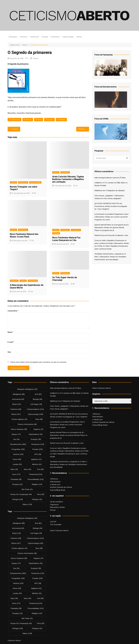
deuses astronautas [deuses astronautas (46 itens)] (27, 424)
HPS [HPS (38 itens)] (38, 454)
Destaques (13, 37)
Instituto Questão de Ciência (61, 487)
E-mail (11, 342)
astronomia (16, 120)
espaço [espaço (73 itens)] (16, 434)
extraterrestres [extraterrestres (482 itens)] (18, 444)
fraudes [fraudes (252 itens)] (38, 449)
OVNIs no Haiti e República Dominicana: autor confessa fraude (69, 454)
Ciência (79, 37)
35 (33, 241)
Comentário (13, 311)
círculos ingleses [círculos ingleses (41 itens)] (19, 419)
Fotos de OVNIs (35, 182)
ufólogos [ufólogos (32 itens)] (37, 499)
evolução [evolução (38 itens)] (36, 439)
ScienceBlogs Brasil (58, 490)
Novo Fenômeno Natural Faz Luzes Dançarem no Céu (66, 239)
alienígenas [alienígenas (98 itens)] (19, 394)
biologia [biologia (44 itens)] (38, 399)
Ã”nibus (123, 178)
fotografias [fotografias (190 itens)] (18, 449)
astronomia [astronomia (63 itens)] (18, 399)
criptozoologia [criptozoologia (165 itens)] (36, 414)
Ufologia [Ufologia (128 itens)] (18, 499)
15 (76, 186)
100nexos (54, 479)
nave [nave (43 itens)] (28, 469)
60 (35, 193)
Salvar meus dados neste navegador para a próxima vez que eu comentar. (38, 362)
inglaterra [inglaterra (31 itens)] (36, 459)
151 (32, 291)
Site (9, 352)
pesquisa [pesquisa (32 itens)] (17, 484)
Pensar (53, 510)
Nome (11, 332)
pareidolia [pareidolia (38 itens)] (16, 479)
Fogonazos (54, 504)
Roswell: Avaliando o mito (118, 235)
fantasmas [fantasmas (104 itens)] (38, 444)
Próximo (82, 129)
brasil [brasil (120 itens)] (17, 404)
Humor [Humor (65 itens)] (17, 459)
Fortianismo (55, 37)
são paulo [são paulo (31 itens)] (27, 489)
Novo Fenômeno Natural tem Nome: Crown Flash (24, 235)
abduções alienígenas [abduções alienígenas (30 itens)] (27, 389)
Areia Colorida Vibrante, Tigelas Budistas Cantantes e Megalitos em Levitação (68, 179)
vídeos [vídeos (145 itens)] (27, 504)
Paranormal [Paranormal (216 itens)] (36, 474)
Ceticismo (24, 37)
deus (40, 120)
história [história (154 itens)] (18, 454)
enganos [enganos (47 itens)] (39, 429)
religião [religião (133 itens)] (37, 484)
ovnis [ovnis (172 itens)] (16, 474)
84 (74, 284)
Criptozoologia (68, 37)
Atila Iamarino (55, 482)
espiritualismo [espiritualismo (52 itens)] (36, 434)
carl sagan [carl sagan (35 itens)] (36, 404)
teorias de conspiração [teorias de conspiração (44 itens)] (21, 494)
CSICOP (53, 522)
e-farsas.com (55, 484)
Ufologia (45, 37)
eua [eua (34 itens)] (16, 439)
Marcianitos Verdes (57, 507)
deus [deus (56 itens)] (39, 419)
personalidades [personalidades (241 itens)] (36, 479)
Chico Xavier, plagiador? (112, 198)
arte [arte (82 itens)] (38, 394)
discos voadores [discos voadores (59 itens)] (19, 429)
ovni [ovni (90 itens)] (40, 469)
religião (62, 120)
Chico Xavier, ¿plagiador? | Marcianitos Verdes (68, 406)
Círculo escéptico (56, 502)
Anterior (15, 129)
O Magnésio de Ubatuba (115, 190)
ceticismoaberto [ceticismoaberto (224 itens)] (35, 409)
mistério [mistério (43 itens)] (37, 464)
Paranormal (34, 37)
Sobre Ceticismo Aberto (59, 530)
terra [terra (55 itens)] (41, 494)
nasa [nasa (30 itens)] (14, 469)
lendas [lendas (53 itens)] (17, 464)
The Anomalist (56, 524)
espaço (50, 120)
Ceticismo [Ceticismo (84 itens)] (16, 409)
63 (74, 244)
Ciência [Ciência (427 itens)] (16, 414)
